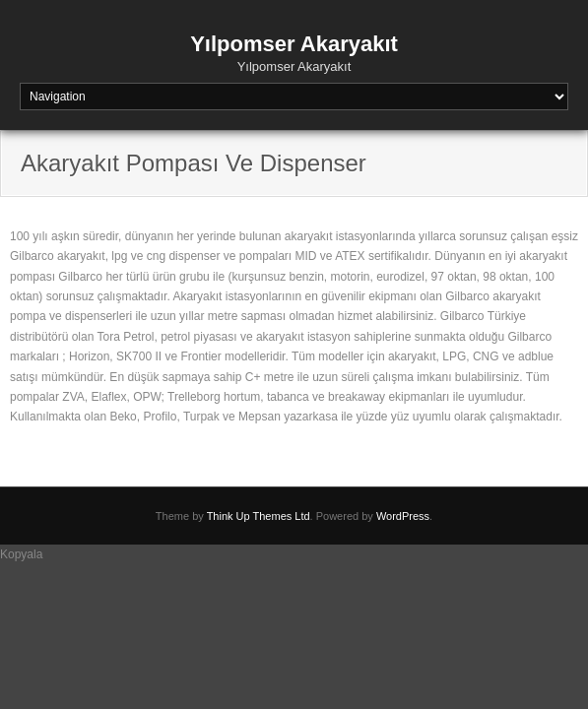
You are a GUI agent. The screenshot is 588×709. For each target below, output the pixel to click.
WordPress (403, 516)
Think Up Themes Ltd (259, 516)
